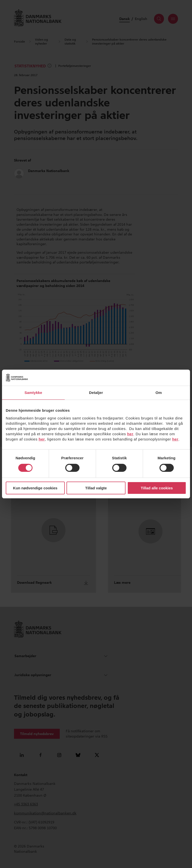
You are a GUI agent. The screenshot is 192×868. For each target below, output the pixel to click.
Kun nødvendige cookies (35, 488)
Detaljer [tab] (96, 393)
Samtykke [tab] (33, 393)
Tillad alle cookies (157, 488)
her (130, 434)
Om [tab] (159, 393)
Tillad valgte (96, 488)
